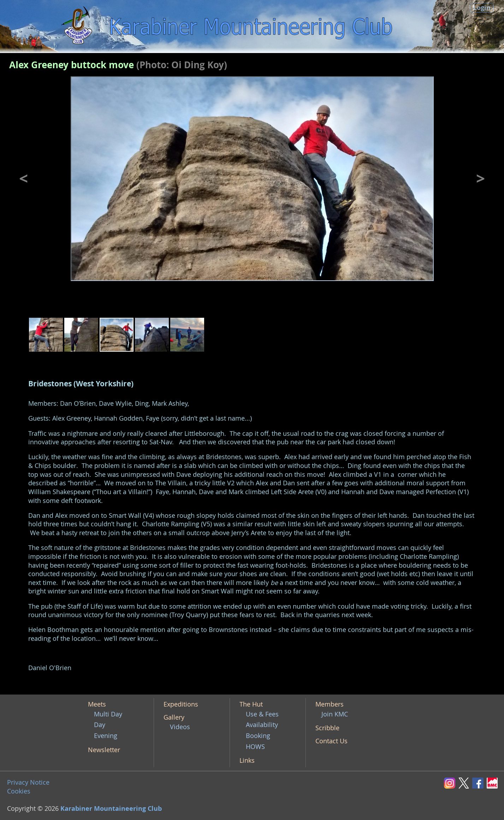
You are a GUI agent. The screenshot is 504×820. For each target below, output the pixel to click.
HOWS (255, 747)
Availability (262, 725)
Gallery (174, 717)
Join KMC (335, 714)
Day (100, 725)
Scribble (327, 728)
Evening (106, 736)
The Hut (251, 704)
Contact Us (331, 741)
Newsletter (104, 750)
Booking (258, 736)
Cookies (19, 791)
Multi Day (108, 714)
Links (247, 760)
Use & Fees (262, 714)
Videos (180, 727)
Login (482, 8)
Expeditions (181, 704)
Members (330, 704)
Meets (97, 704)
